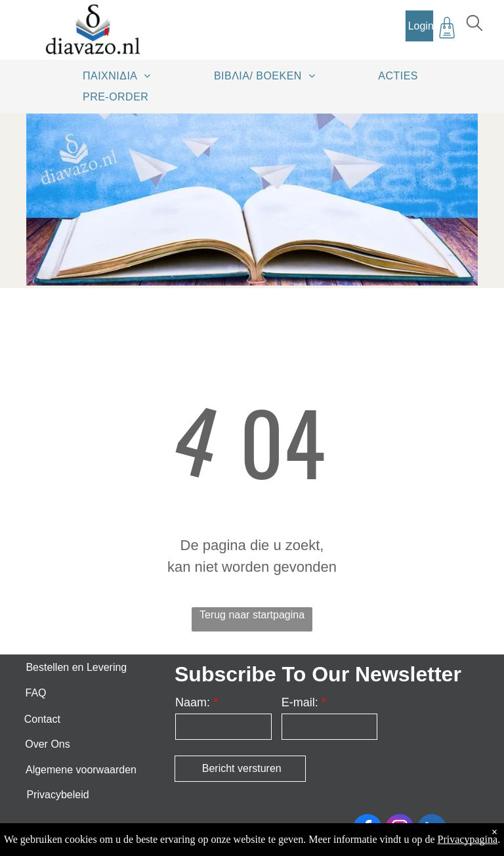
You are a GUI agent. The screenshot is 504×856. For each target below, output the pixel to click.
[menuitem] (121, 75)
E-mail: (300, 702)
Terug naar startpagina (252, 615)
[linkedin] (432, 830)
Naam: (193, 702)
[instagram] (400, 830)
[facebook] (367, 830)
